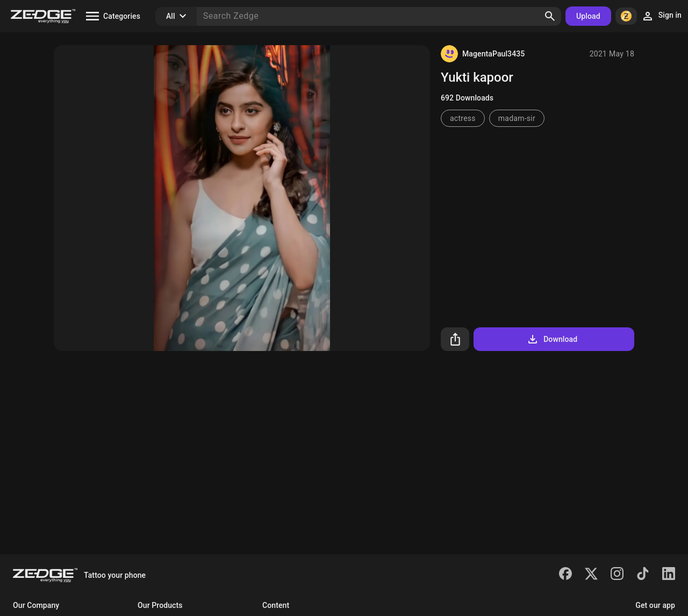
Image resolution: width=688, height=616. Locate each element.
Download (552, 339)
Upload (588, 16)
